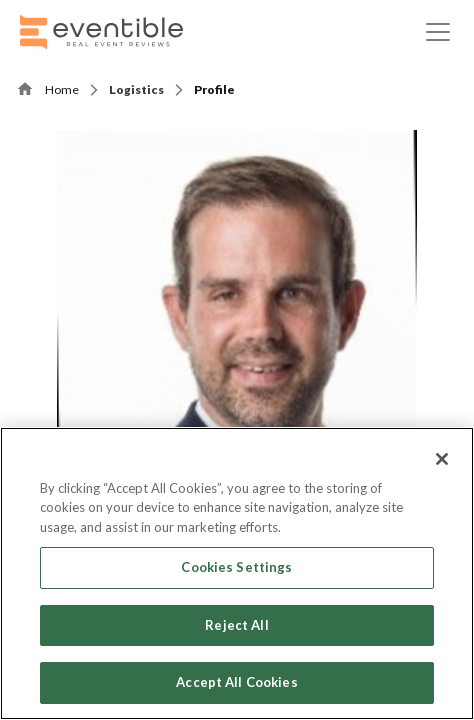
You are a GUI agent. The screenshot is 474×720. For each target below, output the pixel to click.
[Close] (442, 459)
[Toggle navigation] (438, 32)
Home (62, 89)
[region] (237, 573)
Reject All (236, 625)
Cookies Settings (236, 567)
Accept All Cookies (236, 682)
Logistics (136, 89)
